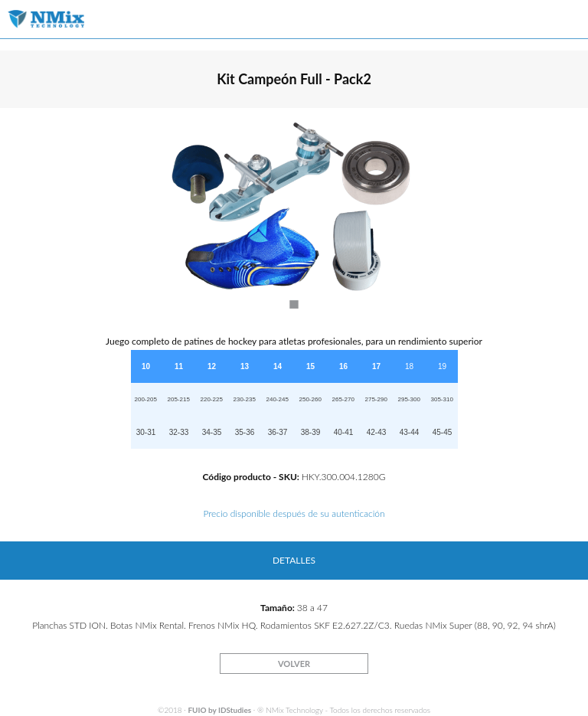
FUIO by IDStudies (219, 710)
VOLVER (294, 664)
